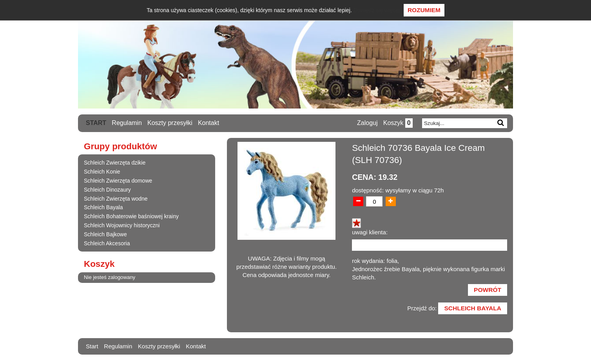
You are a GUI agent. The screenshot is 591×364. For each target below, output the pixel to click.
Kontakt (209, 123)
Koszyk (397, 123)
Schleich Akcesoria (107, 243)
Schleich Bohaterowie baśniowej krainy (131, 217)
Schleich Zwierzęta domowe (118, 181)
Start (96, 123)
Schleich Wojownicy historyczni (122, 225)
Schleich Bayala (103, 208)
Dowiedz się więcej (377, 10)
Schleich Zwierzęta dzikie (115, 163)
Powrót (487, 292)
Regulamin (127, 123)
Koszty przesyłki (170, 123)
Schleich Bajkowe (105, 234)
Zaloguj (366, 123)
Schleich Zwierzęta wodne (116, 199)
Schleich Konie (102, 172)
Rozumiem (424, 10)
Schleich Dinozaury (107, 190)
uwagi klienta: (370, 233)
